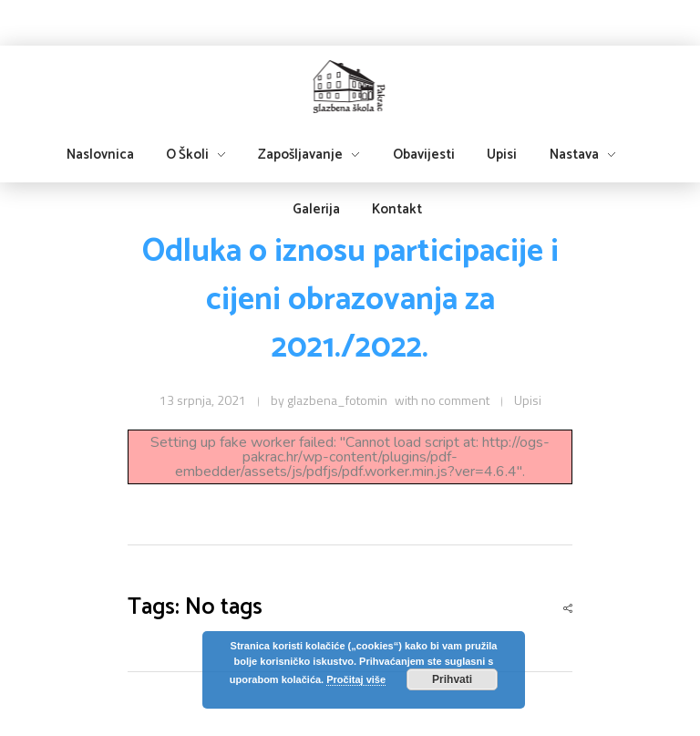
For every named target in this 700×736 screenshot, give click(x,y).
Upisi (528, 400)
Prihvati (452, 679)
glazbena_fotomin (337, 400)
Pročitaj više (356, 679)
